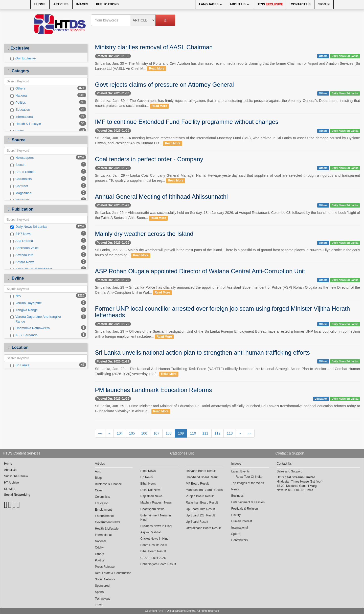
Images (82, 4)
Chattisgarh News (152, 509)
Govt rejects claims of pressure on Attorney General (165, 85)
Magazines (21, 193)
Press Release (105, 567)
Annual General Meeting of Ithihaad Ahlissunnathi (162, 197)
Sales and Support (289, 471)
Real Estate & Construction (113, 573)
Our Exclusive (23, 58)
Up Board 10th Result (200, 509)
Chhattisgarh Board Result (158, 564)
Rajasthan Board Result (202, 503)
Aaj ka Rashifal (150, 532)
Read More (157, 69)
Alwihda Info (22, 255)
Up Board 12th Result (200, 515)
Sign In (324, 4)
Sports (99, 592)
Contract (19, 186)
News (235, 489)
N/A (16, 296)
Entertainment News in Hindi (156, 518)
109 (181, 433)
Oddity (99, 548)
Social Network (105, 579)
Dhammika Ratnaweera (30, 328)
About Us (239, 4)
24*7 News (21, 234)
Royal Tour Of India (249, 477)
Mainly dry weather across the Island (144, 234)
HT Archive (11, 483)
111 (205, 433)
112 (218, 433)
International (22, 117)
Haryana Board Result (201, 471)
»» (249, 433)
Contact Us (301, 4)
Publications (107, 4)
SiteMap (10, 489)
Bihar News (148, 484)
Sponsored (102, 586)
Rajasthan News (151, 496)
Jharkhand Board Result (202, 477)
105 (132, 433)
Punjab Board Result (200, 496)
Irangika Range (24, 310)
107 (156, 433)
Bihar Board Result (153, 551)
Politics (18, 103)
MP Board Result (197, 484)
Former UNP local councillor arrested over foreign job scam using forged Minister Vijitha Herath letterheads (223, 312)
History (236, 515)
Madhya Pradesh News (156, 503)
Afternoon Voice (25, 248)
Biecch (18, 165)
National (19, 96)
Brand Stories (23, 172)
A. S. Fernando (24, 335)
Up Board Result (197, 522)
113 (230, 433)
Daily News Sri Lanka (29, 227)
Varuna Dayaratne (26, 303)
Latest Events (241, 471)
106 (144, 433)
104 (120, 433)
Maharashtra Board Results (204, 490)
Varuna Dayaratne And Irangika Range (36, 319)
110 (193, 433)
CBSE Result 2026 (153, 558)
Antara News (22, 262)
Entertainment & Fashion (248, 502)
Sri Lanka (20, 365)
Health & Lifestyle (26, 124)
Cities (99, 490)
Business (237, 496)
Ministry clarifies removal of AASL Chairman (154, 47)
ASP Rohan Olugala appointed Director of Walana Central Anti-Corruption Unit (200, 271)
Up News (146, 477)
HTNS (270, 4)
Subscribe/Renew (16, 476)
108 (168, 433)
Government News (108, 522)
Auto (98, 471)
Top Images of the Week (248, 483)
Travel (99, 605)
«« (100, 433)
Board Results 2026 (154, 545)
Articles (61, 4)
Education (20, 110)
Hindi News (148, 471)
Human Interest (242, 521)
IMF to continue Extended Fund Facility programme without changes (187, 122)
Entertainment (105, 516)
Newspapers (22, 158)
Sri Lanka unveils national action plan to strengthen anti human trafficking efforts (202, 353)
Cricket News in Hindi (155, 539)
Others (18, 88)
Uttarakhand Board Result (203, 528)
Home (40, 4)
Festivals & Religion (245, 509)
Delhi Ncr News (151, 490)
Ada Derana (22, 241)
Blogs (99, 478)
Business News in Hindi (156, 526)
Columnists (21, 179)
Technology (103, 599)
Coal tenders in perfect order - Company (149, 159)
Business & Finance (108, 484)
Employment (104, 510)
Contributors (240, 540)
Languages (211, 4)
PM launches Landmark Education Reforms (154, 390)
